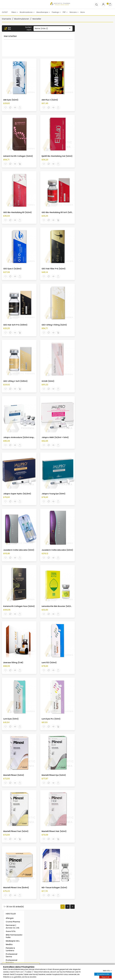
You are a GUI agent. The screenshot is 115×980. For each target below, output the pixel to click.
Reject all (105, 977)
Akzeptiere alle (103, 974)
